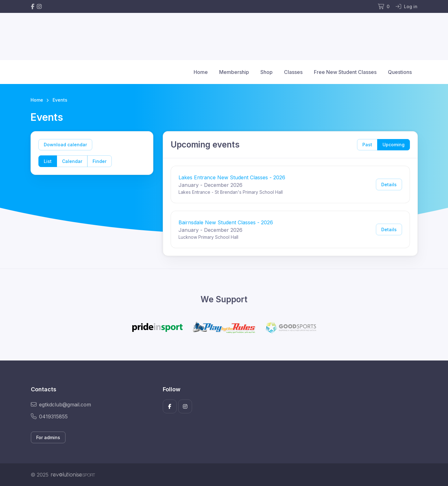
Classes (293, 72)
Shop (267, 72)
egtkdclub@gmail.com (61, 405)
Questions (400, 72)
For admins (48, 437)
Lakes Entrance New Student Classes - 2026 (232, 177)
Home (201, 72)
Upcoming (394, 145)
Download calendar (65, 145)
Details (389, 184)
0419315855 (49, 416)
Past (367, 145)
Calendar (72, 161)
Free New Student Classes (345, 72)
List (48, 161)
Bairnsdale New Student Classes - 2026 (226, 222)
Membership (234, 72)
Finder (99, 161)
